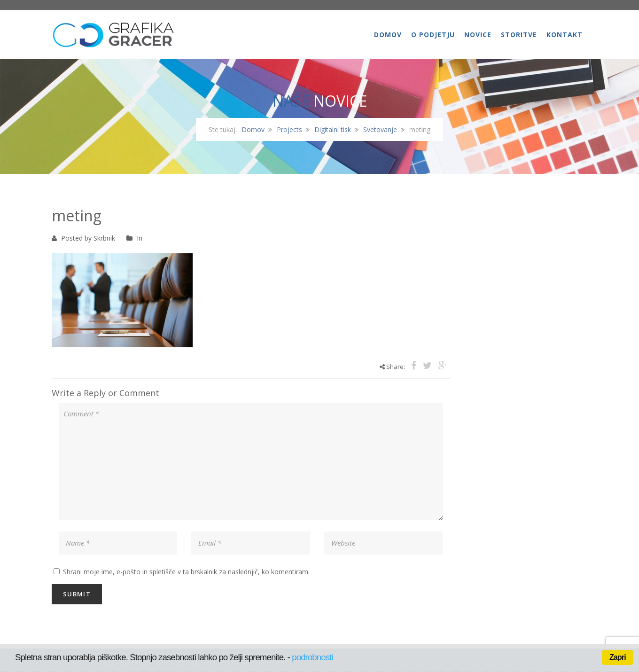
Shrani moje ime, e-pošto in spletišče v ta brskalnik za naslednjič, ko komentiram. (186, 572)
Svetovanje (380, 129)
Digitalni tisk (333, 129)
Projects (289, 129)
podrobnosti (312, 657)
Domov (388, 35)
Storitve (519, 35)
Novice (478, 35)
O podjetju (433, 35)
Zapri (618, 657)
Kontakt (565, 35)
